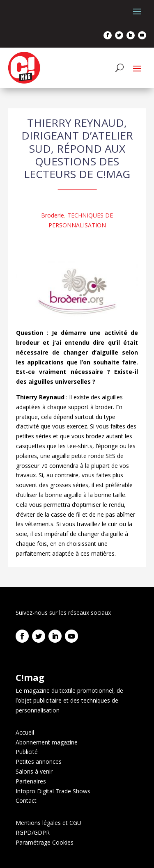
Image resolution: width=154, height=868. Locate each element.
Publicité (27, 752)
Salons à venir (34, 771)
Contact (26, 800)
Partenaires (31, 781)
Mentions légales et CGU (48, 823)
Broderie (53, 215)
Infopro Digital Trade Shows (53, 791)
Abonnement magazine (47, 742)
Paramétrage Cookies (45, 842)
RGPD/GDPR (33, 833)
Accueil (25, 732)
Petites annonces (39, 762)
